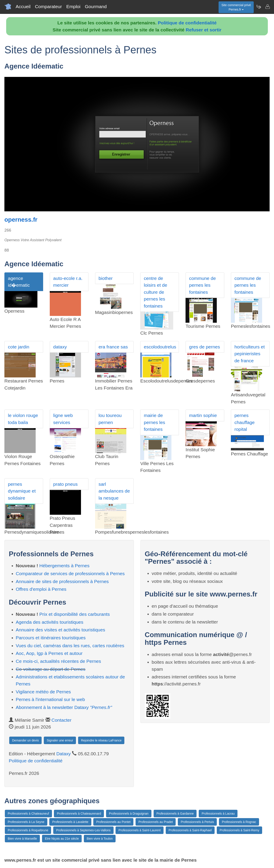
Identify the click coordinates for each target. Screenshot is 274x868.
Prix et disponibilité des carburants (75, 614)
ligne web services (63, 419)
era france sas (113, 347)
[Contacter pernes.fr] (267, 7)
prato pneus (65, 484)
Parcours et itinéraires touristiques (51, 638)
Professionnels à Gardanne (175, 814)
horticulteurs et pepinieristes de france (250, 354)
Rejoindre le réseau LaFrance (101, 740)
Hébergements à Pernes (64, 566)
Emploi (73, 6)
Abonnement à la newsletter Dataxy (64, 707)
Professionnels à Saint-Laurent (139, 830)
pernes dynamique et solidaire (22, 491)
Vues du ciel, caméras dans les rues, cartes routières (70, 646)
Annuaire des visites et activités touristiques (61, 630)
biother (106, 278)
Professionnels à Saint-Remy (240, 830)
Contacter (62, 720)
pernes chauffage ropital (245, 422)
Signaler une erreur (60, 740)
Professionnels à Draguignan (129, 814)
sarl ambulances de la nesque (114, 491)
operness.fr (21, 220)
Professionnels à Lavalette (70, 822)
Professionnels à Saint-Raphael (190, 830)
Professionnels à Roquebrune (28, 830)
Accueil (23, 6)
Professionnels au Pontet (113, 822)
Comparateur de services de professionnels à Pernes (70, 574)
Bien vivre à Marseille (22, 839)
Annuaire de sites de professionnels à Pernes (62, 581)
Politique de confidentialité (187, 23)
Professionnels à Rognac (239, 822)
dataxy (60, 347)
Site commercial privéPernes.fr (236, 7)
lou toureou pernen (110, 419)
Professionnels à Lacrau (218, 814)
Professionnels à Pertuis (197, 822)
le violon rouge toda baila (23, 419)
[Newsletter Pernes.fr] (259, 7)
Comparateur (49, 6)
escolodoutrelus (160, 347)
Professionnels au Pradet (156, 822)
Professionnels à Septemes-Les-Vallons (83, 830)
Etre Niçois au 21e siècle (62, 839)
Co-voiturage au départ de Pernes (51, 669)
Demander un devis (25, 740)
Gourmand (96, 6)
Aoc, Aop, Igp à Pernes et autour (49, 653)
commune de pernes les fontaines (202, 285)
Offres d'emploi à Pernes (41, 589)
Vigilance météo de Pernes (43, 692)
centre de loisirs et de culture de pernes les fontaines (155, 292)
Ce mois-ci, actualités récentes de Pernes (59, 661)
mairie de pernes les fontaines (154, 422)
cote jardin (19, 347)
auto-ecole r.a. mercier (68, 282)
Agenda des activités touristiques (50, 622)
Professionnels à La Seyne (26, 822)
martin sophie (203, 415)
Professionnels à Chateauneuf (28, 814)
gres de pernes (204, 347)
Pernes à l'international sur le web (51, 699)
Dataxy (63, 754)
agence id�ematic (19, 282)
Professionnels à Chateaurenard (79, 814)
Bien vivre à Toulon (100, 839)
